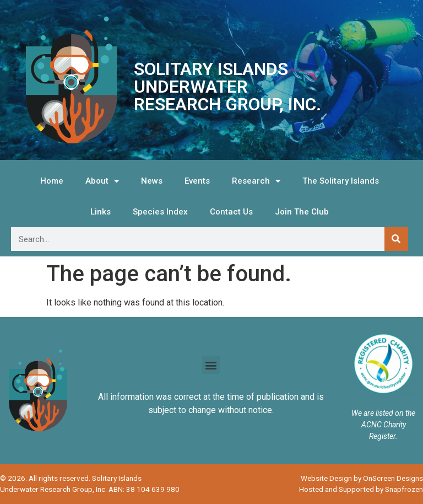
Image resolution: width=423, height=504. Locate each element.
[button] (211, 365)
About (102, 181)
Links (101, 212)
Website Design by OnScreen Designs (362, 478)
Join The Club (302, 212)
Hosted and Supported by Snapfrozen (361, 489)
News (152, 181)
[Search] (396, 239)
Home (52, 181)
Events (197, 181)
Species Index (160, 212)
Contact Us (231, 212)
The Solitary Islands (341, 181)
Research (256, 181)
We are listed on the (383, 413)
